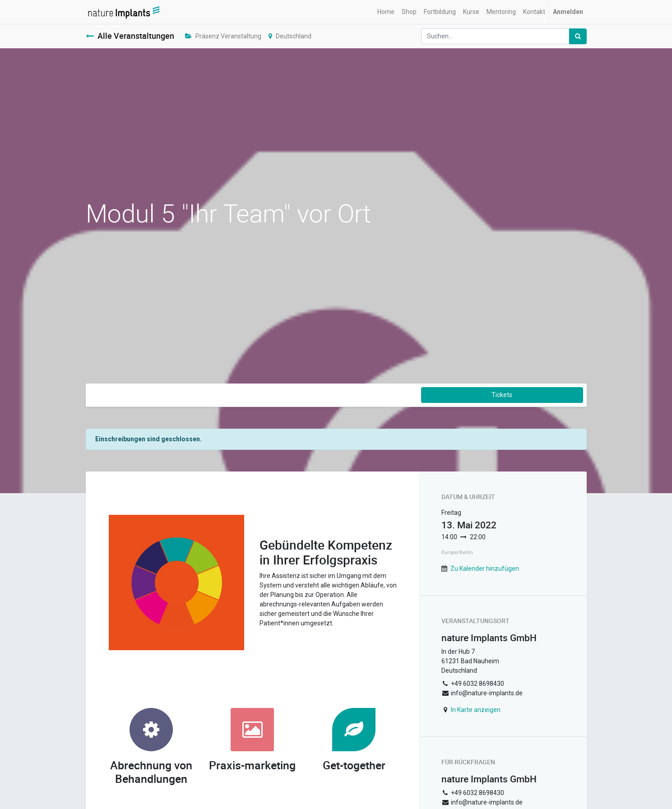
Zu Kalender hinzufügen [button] (485, 569)
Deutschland (290, 36)
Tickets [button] (502, 395)
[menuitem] (386, 12)
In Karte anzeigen (476, 710)
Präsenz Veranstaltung (223, 36)
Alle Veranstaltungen (130, 36)
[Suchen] (578, 36)
